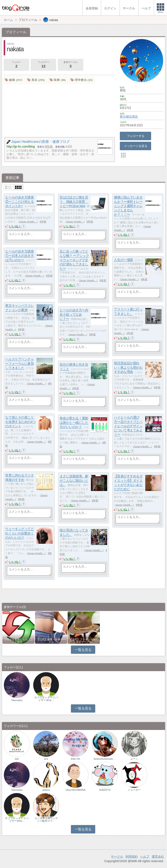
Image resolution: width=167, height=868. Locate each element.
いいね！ (15, 226)
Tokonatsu (17, 700)
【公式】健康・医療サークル (51, 641)
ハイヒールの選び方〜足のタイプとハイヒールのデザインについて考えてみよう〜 (128, 426)
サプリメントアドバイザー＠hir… (46, 699)
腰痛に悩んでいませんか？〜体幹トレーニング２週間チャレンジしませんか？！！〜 (128, 206)
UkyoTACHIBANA (75, 790)
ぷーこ (134, 759)
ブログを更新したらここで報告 (18, 641)
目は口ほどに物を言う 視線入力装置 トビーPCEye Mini (74, 202)
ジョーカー (134, 790)
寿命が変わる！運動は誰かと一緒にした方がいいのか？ (74, 423)
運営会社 (158, 856)
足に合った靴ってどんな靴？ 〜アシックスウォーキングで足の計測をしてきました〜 (74, 260)
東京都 (124, 117)
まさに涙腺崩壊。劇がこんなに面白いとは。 (74, 481)
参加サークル (70, 65)
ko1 (46, 759)
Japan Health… (28, 222)
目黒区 (134, 117)
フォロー (16, 65)
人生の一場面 (123, 260)
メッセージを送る (136, 146)
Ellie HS (76, 759)
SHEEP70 (105, 790)
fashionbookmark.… (105, 759)
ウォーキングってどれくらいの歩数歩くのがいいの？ (19, 533)
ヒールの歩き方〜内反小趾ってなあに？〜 (74, 315)
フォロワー (43, 65)
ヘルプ (145, 856)
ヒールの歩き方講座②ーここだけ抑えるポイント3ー (19, 202)
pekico (46, 790)
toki (17, 759)
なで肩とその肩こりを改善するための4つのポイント (20, 422)
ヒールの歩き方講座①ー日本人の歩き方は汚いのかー (19, 256)
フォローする (136, 136)
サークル (117, 856)
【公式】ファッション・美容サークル (84, 641)
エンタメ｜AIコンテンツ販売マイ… (46, 820)
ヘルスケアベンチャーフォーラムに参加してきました (19, 364)
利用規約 (132, 856)
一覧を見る (83, 650)
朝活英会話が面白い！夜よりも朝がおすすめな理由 (128, 367)
